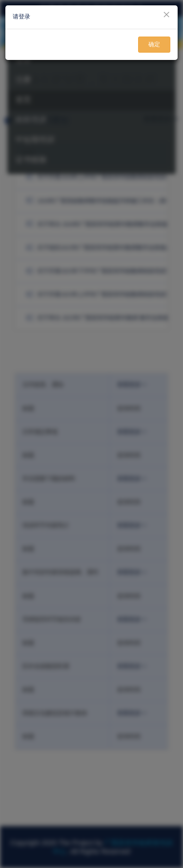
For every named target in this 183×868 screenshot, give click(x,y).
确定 (154, 44)
